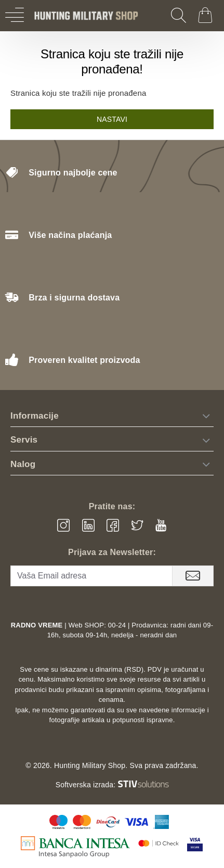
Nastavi (112, 119)
